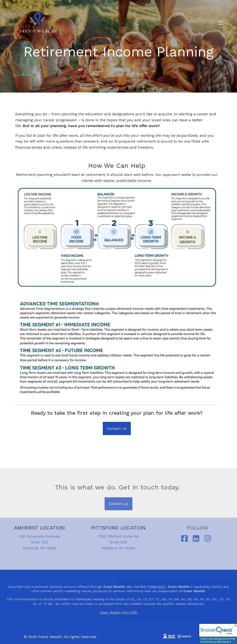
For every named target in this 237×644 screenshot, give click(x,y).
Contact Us (117, 428)
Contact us (118, 504)
